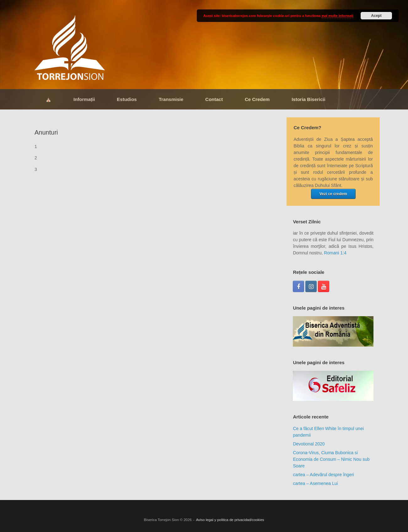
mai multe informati (337, 16)
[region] (333, 331)
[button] (333, 331)
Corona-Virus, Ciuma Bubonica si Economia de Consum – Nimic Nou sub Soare (331, 459)
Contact (214, 99)
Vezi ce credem (333, 194)
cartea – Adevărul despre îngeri (323, 475)
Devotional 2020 (309, 444)
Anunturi (46, 132)
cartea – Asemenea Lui (315, 483)
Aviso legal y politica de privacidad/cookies (230, 520)
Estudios (127, 99)
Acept (376, 16)
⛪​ (48, 99)
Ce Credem (257, 99)
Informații (84, 99)
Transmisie (171, 99)
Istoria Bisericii (309, 99)
